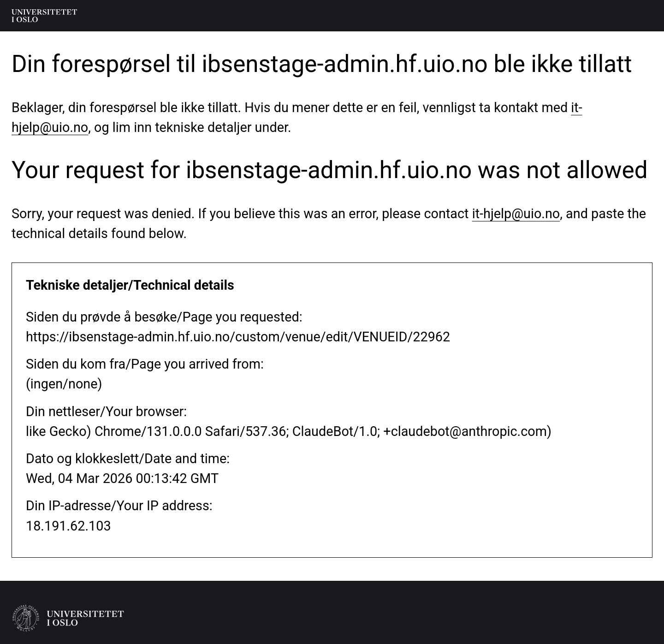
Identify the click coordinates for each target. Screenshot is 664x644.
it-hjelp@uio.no (516, 214)
